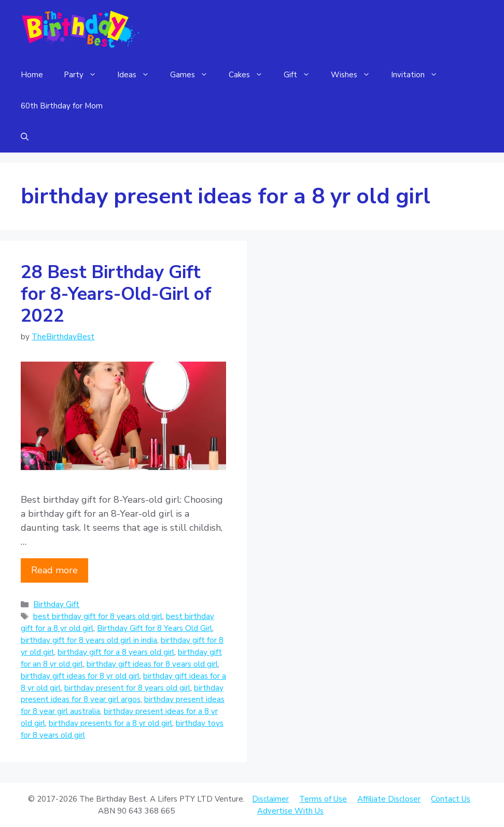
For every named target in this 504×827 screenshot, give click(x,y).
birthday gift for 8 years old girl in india (89, 640)
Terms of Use (323, 799)
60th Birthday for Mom (62, 106)
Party (85, 75)
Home (32, 75)
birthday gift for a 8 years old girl (116, 652)
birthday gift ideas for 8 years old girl (152, 664)
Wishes (356, 75)
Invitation (419, 75)
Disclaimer (270, 799)
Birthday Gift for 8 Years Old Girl (155, 628)
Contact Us (451, 799)
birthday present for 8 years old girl (127, 688)
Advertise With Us (290, 811)
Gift (302, 75)
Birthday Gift (56, 604)
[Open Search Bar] (25, 137)
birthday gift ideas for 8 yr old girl (80, 676)
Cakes (251, 75)
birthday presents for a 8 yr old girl (110, 723)
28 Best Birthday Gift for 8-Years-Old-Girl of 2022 (116, 294)
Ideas (138, 75)
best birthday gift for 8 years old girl (98, 616)
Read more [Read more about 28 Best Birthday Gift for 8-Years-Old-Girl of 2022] (54, 570)
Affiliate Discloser (389, 799)
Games (194, 75)
